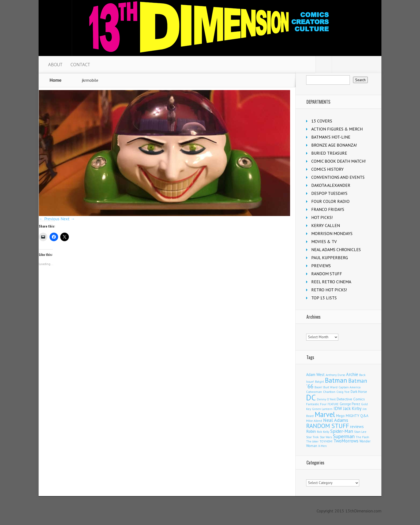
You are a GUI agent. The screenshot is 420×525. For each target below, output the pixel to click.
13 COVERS (322, 121)
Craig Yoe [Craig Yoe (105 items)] (343, 392)
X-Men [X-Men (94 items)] (322, 446)
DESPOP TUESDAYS (329, 193)
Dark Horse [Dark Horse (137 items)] (359, 392)
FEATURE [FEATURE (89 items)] (333, 404)
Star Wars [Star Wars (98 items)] (326, 437)
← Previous (49, 219)
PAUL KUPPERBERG (330, 258)
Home (55, 80)
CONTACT (80, 65)
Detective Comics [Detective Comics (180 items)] (351, 399)
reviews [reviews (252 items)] (357, 426)
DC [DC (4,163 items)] (311, 397)
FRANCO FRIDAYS (328, 209)
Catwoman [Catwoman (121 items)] (314, 392)
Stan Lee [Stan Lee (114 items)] (360, 432)
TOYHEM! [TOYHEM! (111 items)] (326, 441)
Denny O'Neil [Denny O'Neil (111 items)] (326, 399)
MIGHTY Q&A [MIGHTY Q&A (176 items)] (357, 416)
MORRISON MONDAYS (332, 233)
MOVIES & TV (324, 241)
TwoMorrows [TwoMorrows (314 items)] (346, 441)
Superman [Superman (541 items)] (344, 436)
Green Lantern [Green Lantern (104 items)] (322, 409)
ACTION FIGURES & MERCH (337, 129)
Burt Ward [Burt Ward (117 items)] (330, 387)
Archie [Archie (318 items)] (352, 374)
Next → (68, 219)
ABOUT (55, 65)
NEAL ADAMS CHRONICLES (336, 250)
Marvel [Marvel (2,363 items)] (325, 414)
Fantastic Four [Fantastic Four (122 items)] (316, 404)
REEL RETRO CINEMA (331, 282)
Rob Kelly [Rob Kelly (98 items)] (323, 432)
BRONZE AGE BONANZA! (334, 145)
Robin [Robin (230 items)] (311, 431)
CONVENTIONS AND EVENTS (338, 177)
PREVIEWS (321, 266)
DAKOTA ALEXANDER (331, 185)
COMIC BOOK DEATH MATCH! (338, 161)
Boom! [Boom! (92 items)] (318, 387)
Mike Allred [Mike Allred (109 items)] (314, 421)
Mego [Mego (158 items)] (340, 416)
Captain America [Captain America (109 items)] (350, 387)
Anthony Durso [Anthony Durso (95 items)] (335, 375)
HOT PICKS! (322, 217)
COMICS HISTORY (327, 169)
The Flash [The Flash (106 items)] (362, 437)
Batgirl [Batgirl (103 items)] (319, 381)
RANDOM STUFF (327, 274)
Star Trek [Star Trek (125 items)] (312, 437)
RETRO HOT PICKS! (329, 290)
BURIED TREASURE (329, 153)
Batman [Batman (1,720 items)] (336, 380)
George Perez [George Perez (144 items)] (350, 404)
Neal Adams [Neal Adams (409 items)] (336, 420)
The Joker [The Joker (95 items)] (312, 441)
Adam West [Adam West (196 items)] (315, 375)
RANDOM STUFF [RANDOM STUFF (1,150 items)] (328, 426)
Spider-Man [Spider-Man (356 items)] (342, 431)
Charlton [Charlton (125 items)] (329, 392)
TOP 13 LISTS (324, 298)
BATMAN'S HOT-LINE (331, 137)
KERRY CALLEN (326, 225)
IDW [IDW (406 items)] (338, 408)
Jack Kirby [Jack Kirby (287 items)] (352, 408)
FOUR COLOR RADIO (330, 201)
